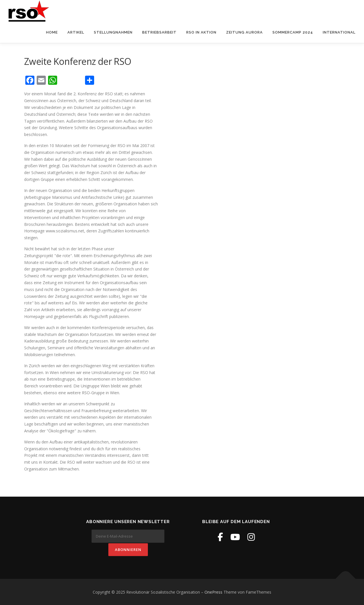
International (339, 32)
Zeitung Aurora (244, 32)
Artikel (76, 32)
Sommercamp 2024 (293, 32)
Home (52, 32)
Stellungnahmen (113, 32)
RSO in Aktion (201, 32)
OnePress (213, 591)
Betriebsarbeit (159, 32)
